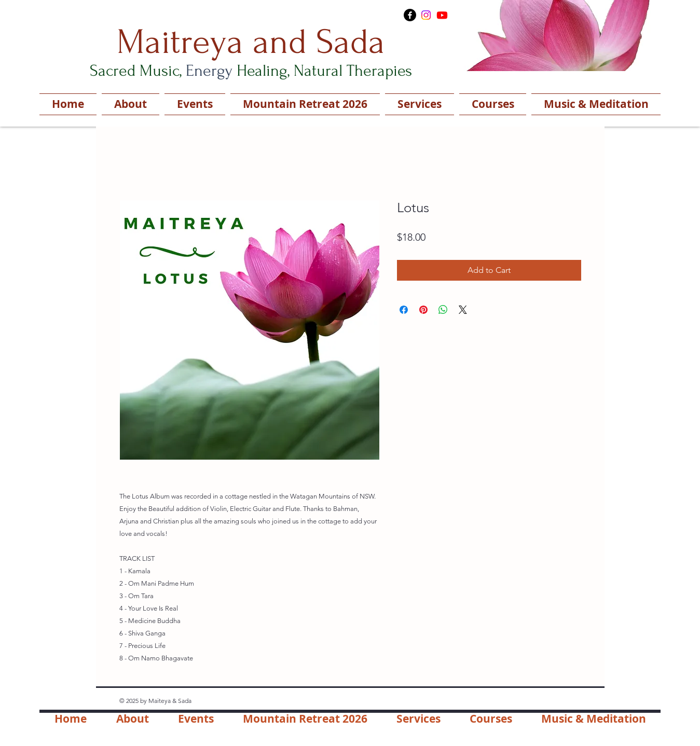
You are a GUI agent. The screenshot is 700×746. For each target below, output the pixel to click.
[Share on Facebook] (404, 310)
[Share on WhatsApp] (443, 310)
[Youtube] (442, 15)
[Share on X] (463, 310)
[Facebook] (410, 15)
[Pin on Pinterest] (423, 310)
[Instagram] (426, 15)
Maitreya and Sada (251, 42)
